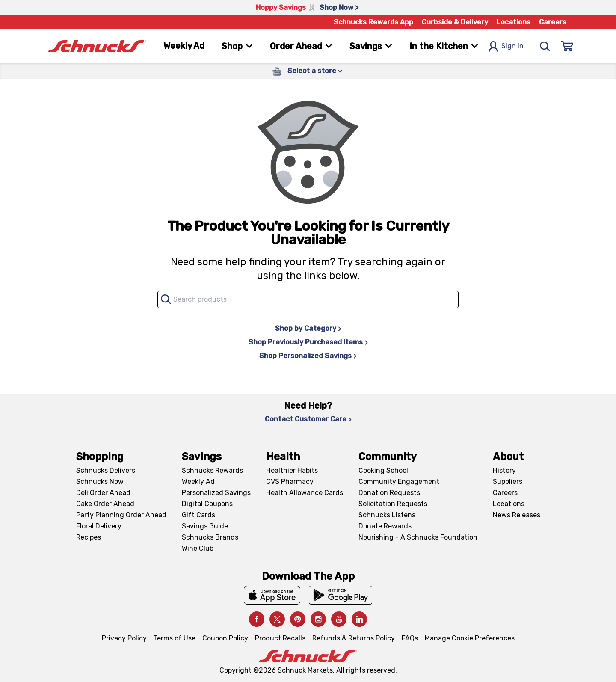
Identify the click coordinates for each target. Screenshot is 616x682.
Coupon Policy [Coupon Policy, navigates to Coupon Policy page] (225, 638)
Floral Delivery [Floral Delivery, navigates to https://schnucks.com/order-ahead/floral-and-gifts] (99, 526)
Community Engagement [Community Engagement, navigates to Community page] (399, 482)
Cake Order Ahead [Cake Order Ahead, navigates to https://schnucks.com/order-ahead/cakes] (105, 504)
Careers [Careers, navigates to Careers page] (553, 22)
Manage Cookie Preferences (470, 638)
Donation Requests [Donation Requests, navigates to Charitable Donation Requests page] (389, 493)
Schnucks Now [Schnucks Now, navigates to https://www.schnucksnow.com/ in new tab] (100, 482)
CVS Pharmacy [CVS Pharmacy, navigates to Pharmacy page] (290, 482)
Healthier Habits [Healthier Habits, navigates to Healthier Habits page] (292, 470)
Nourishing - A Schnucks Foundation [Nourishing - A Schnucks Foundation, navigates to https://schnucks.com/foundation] (418, 537)
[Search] (545, 46)
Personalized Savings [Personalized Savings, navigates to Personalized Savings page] (216, 493)
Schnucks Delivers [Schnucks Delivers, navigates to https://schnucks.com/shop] (106, 470)
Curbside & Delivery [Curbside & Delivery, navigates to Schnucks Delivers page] (455, 22)
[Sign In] (567, 46)
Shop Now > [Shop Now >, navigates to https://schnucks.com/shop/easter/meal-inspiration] (339, 7)
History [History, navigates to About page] (504, 470)
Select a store (315, 71)
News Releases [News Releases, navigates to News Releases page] (517, 515)
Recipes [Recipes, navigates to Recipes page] (89, 537)
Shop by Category (308, 328)
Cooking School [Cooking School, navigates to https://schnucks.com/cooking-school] (383, 470)
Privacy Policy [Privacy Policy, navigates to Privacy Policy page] (124, 638)
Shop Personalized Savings (308, 356)
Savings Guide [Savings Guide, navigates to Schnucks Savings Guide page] (205, 526)
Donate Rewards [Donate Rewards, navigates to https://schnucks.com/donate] (385, 526)
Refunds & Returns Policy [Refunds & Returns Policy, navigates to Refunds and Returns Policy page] (354, 638)
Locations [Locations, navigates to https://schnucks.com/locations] (514, 22)
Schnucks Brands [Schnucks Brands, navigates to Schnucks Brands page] (210, 537)
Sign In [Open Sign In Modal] (506, 46)
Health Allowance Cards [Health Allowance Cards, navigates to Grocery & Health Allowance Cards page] (305, 493)
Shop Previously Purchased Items (308, 342)
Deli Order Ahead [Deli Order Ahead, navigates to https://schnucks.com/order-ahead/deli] (103, 493)
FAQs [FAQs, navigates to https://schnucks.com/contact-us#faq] (410, 638)
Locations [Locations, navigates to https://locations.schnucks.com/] (509, 504)
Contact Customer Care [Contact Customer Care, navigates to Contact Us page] (308, 419)
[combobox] (308, 299)
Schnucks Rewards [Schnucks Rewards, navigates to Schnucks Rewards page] (212, 470)
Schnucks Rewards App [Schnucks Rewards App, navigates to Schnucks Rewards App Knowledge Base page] (373, 22)
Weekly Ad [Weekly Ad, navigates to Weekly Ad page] (184, 46)
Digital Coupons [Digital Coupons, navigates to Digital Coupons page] (207, 504)
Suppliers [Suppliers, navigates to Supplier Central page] (508, 482)
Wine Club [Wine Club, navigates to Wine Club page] (198, 548)
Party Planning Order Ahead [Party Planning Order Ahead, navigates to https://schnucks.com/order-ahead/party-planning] (121, 515)
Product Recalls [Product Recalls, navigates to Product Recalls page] (280, 638)
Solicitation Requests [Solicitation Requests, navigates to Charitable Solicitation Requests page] (393, 504)
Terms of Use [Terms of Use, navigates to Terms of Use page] (175, 638)
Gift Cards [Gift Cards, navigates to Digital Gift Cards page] (198, 515)
